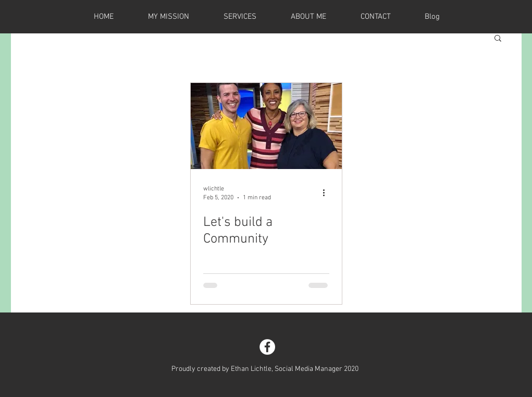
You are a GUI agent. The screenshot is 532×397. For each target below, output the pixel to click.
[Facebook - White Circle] (267, 347)
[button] (498, 39)
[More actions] (328, 193)
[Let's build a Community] (266, 126)
